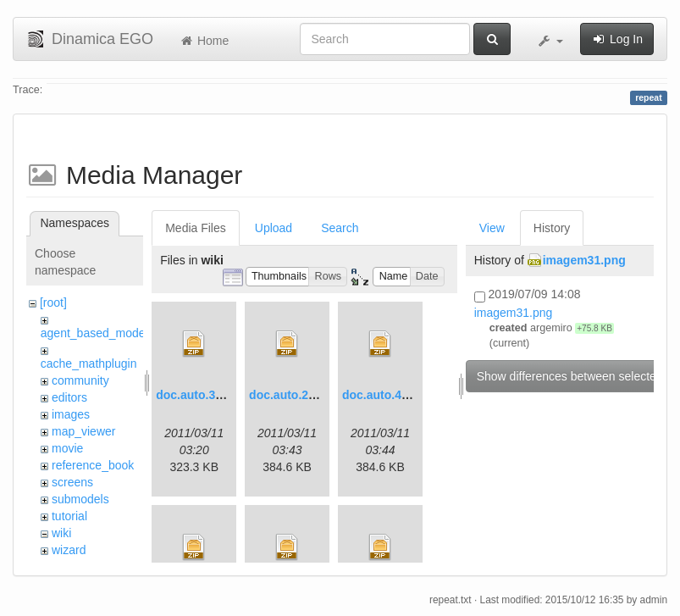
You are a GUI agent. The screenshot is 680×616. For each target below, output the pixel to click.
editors (69, 397)
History (552, 228)
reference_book (93, 465)
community (80, 380)
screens (72, 482)
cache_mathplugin (89, 363)
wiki (61, 533)
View (492, 228)
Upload (274, 228)
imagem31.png (584, 260)
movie (67, 448)
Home (204, 41)
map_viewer (83, 431)
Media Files (196, 228)
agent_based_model (94, 333)
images (71, 414)
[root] (53, 302)
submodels (80, 499)
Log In (617, 39)
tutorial (69, 516)
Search (340, 228)
